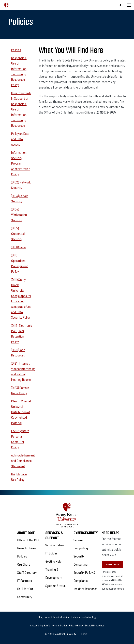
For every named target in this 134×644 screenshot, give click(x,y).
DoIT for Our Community (25, 593)
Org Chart (24, 564)
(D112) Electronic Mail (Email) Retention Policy (22, 333)
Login (84, 634)
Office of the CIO (28, 540)
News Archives (27, 548)
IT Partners (25, 580)
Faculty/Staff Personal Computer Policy (20, 439)
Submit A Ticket (113, 565)
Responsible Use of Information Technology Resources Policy (19, 71)
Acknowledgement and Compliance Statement (23, 461)
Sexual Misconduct (94, 625)
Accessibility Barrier (40, 625)
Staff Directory (27, 572)
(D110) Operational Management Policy (19, 263)
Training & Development (54, 573)
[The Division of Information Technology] (6, 5)
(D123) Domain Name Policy (20, 390)
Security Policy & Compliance (84, 576)
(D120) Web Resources (18, 352)
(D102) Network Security (21, 185)
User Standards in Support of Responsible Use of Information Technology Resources (21, 109)
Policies (16, 50)
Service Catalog (55, 545)
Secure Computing (81, 544)
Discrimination (60, 625)
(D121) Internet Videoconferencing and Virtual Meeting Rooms (23, 371)
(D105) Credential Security (18, 233)
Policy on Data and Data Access (20, 139)
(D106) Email (19, 247)
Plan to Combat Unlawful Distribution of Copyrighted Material (21, 412)
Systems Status (55, 586)
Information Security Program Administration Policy (21, 163)
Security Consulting (80, 560)
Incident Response (85, 589)
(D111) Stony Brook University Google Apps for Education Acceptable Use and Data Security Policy (21, 298)
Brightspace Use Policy (19, 477)
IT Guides (51, 553)
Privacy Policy (76, 625)
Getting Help (53, 561)
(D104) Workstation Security (19, 215)
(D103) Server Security (20, 198)
